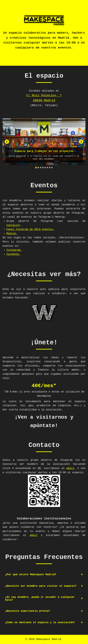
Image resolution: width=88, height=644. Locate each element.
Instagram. (14, 250)
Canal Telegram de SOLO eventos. (30, 229)
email (70, 468)
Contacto (13, 225)
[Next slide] (81, 142)
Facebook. (13, 254)
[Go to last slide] (7, 142)
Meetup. (12, 234)
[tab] (36, 167)
